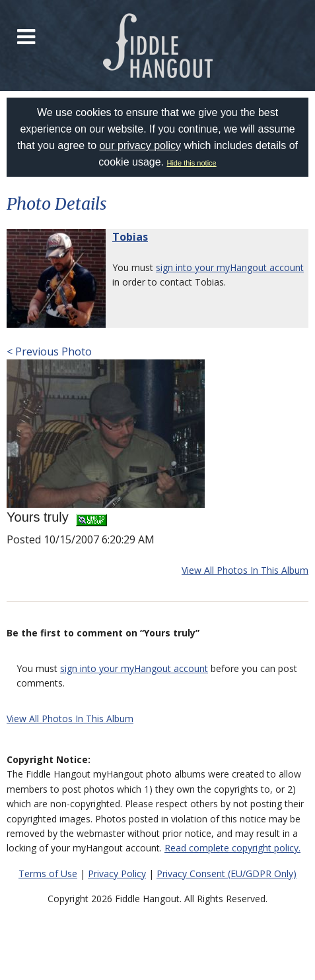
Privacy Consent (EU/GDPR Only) (227, 873)
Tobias (130, 237)
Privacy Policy (117, 873)
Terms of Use (48, 873)
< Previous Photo (49, 352)
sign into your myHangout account (230, 267)
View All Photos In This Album (245, 570)
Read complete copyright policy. (232, 848)
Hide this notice (191, 163)
